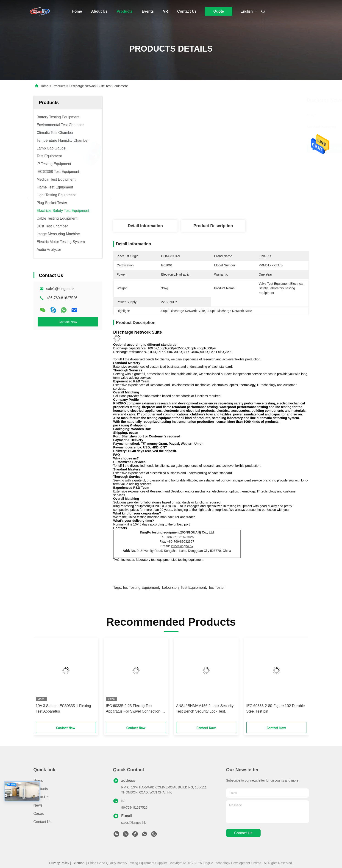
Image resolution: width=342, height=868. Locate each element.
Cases (39, 814)
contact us (243, 833)
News (38, 805)
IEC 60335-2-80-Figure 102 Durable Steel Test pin (276, 709)
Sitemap (79, 863)
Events (148, 11)
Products (125, 11)
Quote (219, 11)
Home (77, 11)
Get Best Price (237, 148)
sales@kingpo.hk (134, 823)
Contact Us (187, 11)
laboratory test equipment (184, 587)
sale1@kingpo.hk (60, 289)
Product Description (213, 226)
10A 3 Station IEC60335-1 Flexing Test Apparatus (63, 709)
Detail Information (145, 226)
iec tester (217, 587)
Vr (165, 11)
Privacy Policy (59, 863)
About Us (99, 11)
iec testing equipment (141, 587)
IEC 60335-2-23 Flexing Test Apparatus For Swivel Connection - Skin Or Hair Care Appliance (134, 709)
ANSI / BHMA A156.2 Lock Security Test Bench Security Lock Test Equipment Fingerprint (205, 709)
